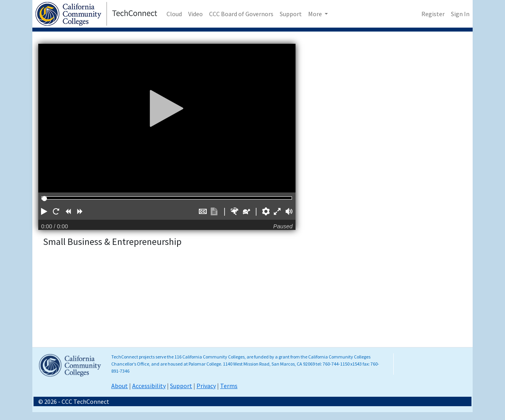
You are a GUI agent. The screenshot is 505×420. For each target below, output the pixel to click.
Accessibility (149, 386)
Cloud (174, 14)
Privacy (206, 386)
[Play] (167, 108)
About (120, 386)
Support (291, 14)
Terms (229, 386)
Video (195, 14)
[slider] (44, 199)
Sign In (460, 14)
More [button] (316, 14)
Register (433, 14)
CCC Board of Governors (241, 14)
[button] (44, 211)
